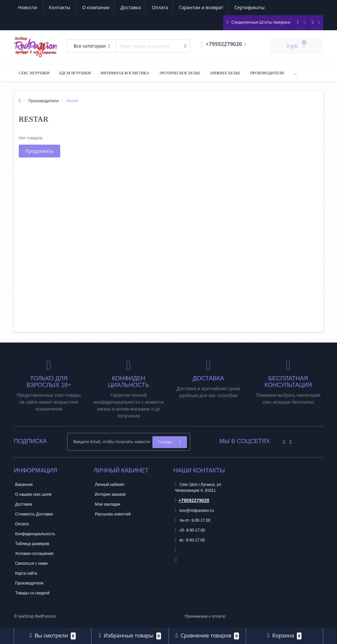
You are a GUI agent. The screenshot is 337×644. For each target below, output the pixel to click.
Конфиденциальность (35, 534)
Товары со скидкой (32, 593)
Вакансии (24, 485)
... (295, 73)
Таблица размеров (32, 544)
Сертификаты (190, 7)
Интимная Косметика (125, 73)
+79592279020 (192, 500)
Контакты (258, 7)
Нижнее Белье (225, 73)
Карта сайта (26, 573)
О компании (32, 7)
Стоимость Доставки (34, 514)
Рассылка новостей (113, 514)
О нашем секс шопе (33, 494)
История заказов (110, 494)
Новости (226, 7)
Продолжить (39, 151)
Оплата (98, 7)
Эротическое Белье (180, 73)
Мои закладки (108, 504)
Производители (267, 73)
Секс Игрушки (34, 73)
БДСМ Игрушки (75, 73)
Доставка (68, 7)
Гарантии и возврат (140, 7)
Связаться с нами (31, 563)
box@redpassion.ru (194, 511)
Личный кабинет (110, 485)
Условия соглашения (34, 554)
